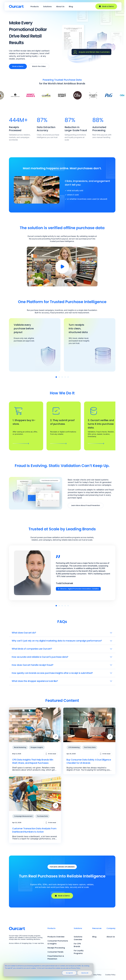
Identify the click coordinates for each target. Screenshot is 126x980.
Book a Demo (106, 6)
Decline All (85, 973)
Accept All (69, 973)
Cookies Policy (110, 975)
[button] (56, 377)
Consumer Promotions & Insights (58, 942)
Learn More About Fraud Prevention (86, 505)
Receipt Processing (56, 948)
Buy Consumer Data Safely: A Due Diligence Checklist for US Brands (89, 761)
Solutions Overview (78, 938)
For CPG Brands (77, 945)
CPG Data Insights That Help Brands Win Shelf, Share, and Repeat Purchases (33, 761)
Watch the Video (39, 66)
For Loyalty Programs (79, 952)
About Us (60, 7)
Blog (71, 7)
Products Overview (56, 937)
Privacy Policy (97, 975)
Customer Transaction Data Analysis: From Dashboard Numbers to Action (34, 830)
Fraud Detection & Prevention (56, 957)
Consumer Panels (55, 952)
